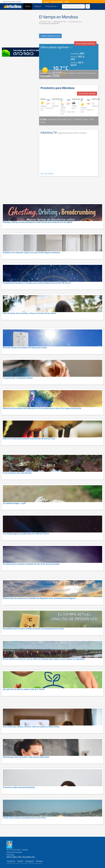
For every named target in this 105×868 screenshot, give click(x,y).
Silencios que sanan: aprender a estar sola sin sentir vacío (26, 757)
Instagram (29, 861)
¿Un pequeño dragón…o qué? (14, 503)
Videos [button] (38, 6)
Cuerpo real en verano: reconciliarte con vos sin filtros (24, 818)
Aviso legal (10, 855)
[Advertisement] (20, 28)
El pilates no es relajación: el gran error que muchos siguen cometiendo (31, 253)
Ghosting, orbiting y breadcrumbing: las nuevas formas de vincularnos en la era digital (37, 222)
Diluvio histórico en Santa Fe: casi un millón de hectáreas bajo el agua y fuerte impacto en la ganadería (44, 659)
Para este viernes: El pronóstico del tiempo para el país (25, 348)
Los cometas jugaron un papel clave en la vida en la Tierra (26, 534)
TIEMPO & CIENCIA (57, 2)
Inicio (28, 6)
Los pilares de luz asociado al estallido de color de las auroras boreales (31, 564)
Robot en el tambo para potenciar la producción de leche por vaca (29, 439)
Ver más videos (47, 174)
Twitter (20, 861)
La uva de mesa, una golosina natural (18, 378)
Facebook (11, 861)
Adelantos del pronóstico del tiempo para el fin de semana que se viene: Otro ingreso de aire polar (42, 408)
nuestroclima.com (16, 863)
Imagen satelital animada (50, 36)
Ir (88, 6)
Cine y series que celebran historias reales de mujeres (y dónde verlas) (31, 727)
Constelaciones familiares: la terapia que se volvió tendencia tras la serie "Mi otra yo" (37, 283)
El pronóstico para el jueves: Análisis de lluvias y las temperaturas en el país (33, 629)
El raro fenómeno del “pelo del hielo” (18, 473)
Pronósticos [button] (52, 6)
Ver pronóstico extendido (85, 43)
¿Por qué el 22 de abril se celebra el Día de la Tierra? (24, 689)
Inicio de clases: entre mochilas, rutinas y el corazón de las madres (29, 313)
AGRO (67, 2)
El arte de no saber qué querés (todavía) (19, 787)
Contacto (25, 850)
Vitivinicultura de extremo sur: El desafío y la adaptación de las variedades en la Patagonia (39, 598)
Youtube (39, 861)
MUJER (46, 2)
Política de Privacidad (14, 852)
